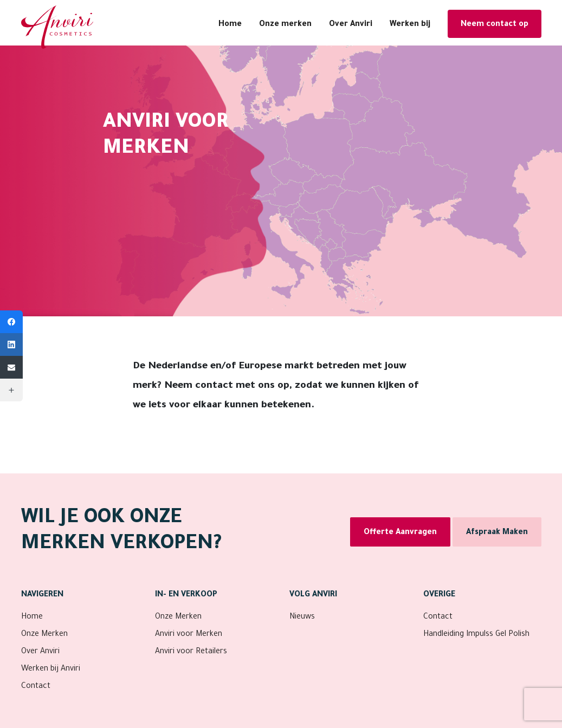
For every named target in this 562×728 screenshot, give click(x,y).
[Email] (11, 367)
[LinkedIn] (11, 344)
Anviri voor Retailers (191, 652)
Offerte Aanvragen (400, 533)
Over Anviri (351, 25)
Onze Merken (44, 635)
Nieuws (302, 617)
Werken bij (410, 25)
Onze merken (285, 25)
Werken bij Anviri (51, 669)
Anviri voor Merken (189, 635)
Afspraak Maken (497, 533)
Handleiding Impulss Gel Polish (476, 635)
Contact (36, 687)
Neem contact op (495, 25)
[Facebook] (11, 322)
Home (230, 25)
